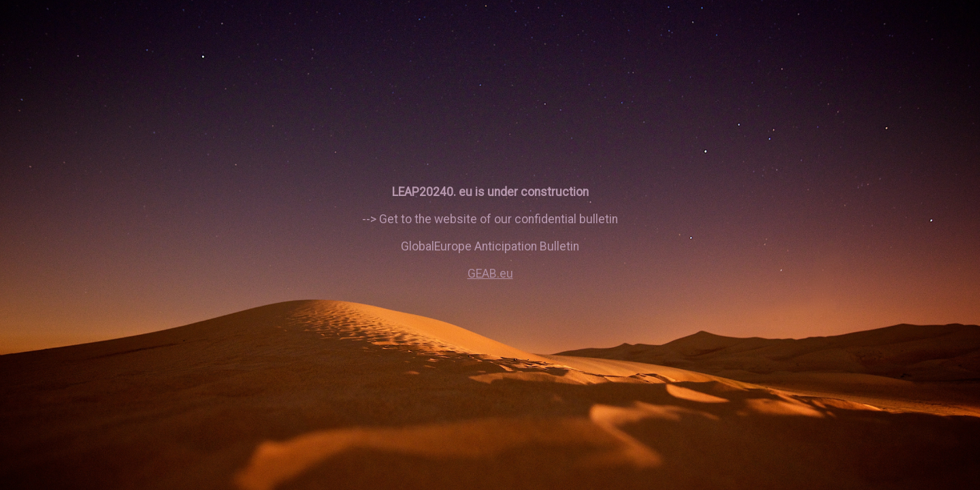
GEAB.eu (490, 274)
